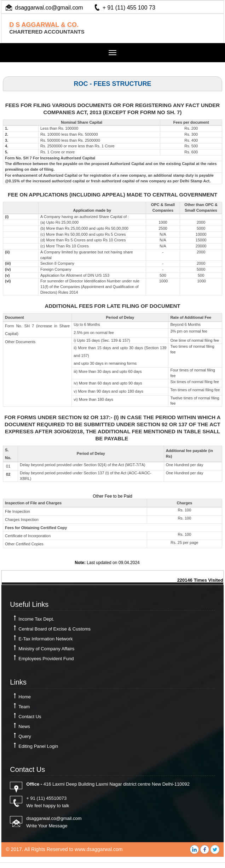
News (24, 726)
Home (25, 697)
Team (24, 707)
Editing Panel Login (38, 746)
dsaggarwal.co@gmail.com (49, 8)
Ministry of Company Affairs (46, 649)
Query (25, 736)
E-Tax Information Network (45, 639)
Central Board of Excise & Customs (54, 629)
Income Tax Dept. (36, 619)
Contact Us (30, 717)
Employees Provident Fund (46, 659)
